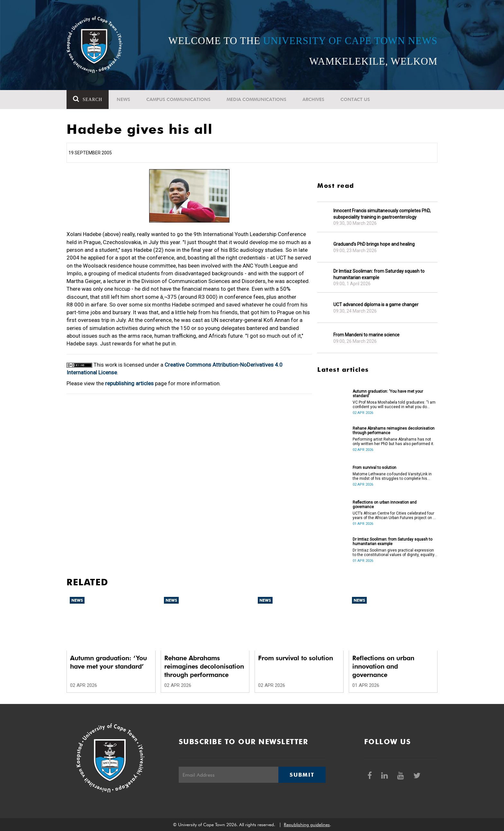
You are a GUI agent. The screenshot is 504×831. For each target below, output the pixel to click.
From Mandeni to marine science (366, 335)
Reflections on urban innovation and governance (385, 505)
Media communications (256, 99)
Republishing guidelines (307, 825)
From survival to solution (374, 468)
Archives (313, 99)
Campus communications (178, 99)
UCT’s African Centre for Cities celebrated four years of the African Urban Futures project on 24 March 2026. (395, 516)
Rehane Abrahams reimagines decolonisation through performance (394, 431)
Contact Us (355, 99)
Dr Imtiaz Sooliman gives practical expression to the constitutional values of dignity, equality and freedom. (394, 552)
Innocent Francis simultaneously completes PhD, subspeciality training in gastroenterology (382, 214)
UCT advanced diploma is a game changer (376, 305)
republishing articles (129, 383)
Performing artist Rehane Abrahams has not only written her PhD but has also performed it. (393, 442)
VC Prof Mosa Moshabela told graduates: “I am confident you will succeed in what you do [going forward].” (394, 405)
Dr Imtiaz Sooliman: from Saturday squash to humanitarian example (379, 274)
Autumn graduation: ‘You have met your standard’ (388, 394)
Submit (302, 775)
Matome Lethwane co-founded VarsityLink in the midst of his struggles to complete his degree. (392, 476)
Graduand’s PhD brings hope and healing (374, 244)
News (123, 99)
